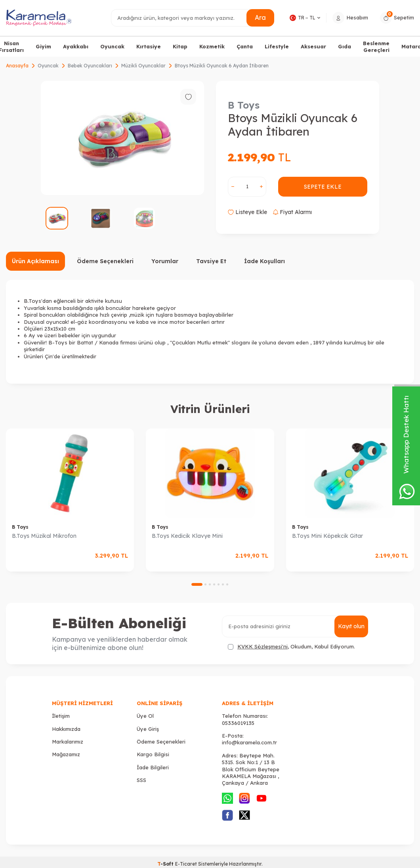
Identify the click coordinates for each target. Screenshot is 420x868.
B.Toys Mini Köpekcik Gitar (327, 536)
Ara (260, 17)
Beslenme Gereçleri (376, 47)
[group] (122, 138)
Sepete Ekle (323, 187)
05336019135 (238, 723)
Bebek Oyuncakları (90, 66)
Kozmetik (212, 46)
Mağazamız (66, 754)
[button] (197, 584)
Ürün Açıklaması (35, 261)
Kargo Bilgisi (153, 754)
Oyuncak (112, 46)
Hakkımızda (66, 729)
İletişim (61, 716)
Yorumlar (165, 261)
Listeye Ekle (247, 212)
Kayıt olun (351, 626)
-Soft (166, 864)
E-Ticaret (186, 864)
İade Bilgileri (153, 767)
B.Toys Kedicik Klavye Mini (187, 536)
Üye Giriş (148, 729)
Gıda (345, 46)
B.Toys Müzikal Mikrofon (44, 536)
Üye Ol (145, 716)
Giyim (43, 46)
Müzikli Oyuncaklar (143, 66)
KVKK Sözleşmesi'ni (262, 646)
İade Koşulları (264, 261)
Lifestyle (277, 46)
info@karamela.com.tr (249, 742)
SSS (141, 780)
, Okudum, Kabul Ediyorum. (291, 647)
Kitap (180, 46)
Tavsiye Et (211, 261)
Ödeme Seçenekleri (105, 261)
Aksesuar (313, 46)
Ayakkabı (76, 46)
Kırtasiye (149, 46)
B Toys (244, 105)
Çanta (245, 46)
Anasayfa (17, 66)
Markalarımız (68, 742)
